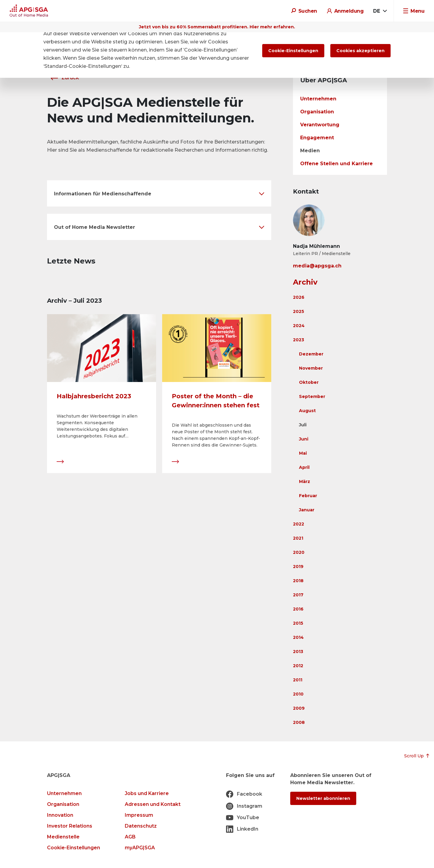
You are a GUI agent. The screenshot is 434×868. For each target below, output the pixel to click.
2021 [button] (298, 538)
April (304, 467)
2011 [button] (298, 680)
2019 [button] (298, 567)
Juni (304, 439)
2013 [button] (298, 652)
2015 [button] (298, 623)
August (307, 411)
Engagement (317, 138)
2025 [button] (299, 311)
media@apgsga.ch (317, 266)
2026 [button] (299, 297)
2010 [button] (298, 694)
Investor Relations (70, 826)
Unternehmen (318, 99)
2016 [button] (298, 609)
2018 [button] (298, 581)
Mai (303, 453)
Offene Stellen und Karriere (337, 164)
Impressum (139, 815)
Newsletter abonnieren (323, 798)
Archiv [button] (305, 282)
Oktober (309, 382)
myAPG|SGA (140, 848)
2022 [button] (299, 524)
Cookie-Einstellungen (74, 848)
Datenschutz (141, 826)
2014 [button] (298, 637)
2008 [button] (299, 722)
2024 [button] (299, 326)
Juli (303, 425)
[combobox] (380, 11)
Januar (307, 510)
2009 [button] (299, 708)
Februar (308, 496)
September (312, 396)
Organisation (317, 112)
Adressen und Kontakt (153, 804)
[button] (159, 193)
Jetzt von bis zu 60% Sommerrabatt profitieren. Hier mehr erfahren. (217, 27)
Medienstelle (63, 837)
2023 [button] (299, 340)
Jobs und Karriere (147, 793)
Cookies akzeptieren (360, 51)
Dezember (311, 354)
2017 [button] (298, 595)
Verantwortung (320, 125)
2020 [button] (299, 552)
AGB (130, 837)
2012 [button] (298, 666)
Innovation (60, 815)
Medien (310, 151)
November (311, 368)
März (305, 481)
